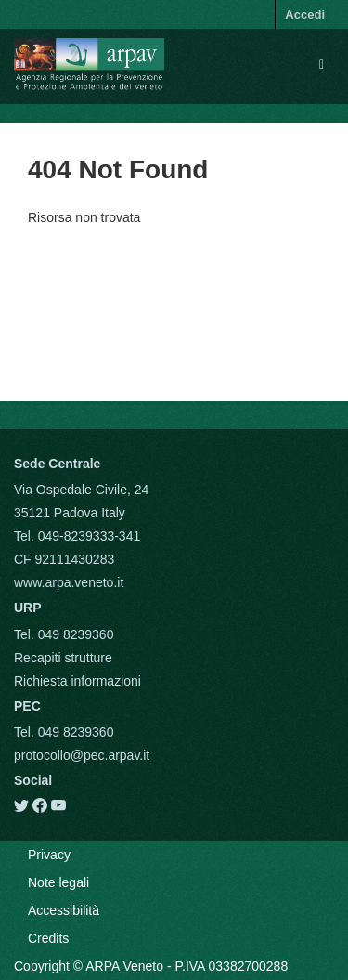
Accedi (305, 14)
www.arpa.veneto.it (69, 582)
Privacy (49, 855)
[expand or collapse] (322, 64)
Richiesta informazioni (77, 681)
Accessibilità (64, 910)
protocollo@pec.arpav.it (82, 755)
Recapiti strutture (63, 658)
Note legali (58, 882)
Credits (48, 938)
